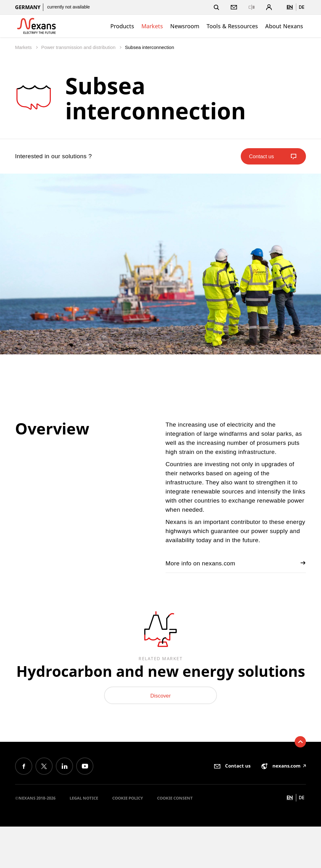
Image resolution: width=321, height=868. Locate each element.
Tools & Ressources (232, 26)
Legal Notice (84, 839)
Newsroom (185, 26)
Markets (152, 26)
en (290, 7)
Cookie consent (175, 839)
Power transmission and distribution (79, 47)
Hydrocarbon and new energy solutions (161, 688)
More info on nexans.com (236, 563)
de (302, 7)
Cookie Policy (128, 839)
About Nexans (284, 26)
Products (122, 26)
